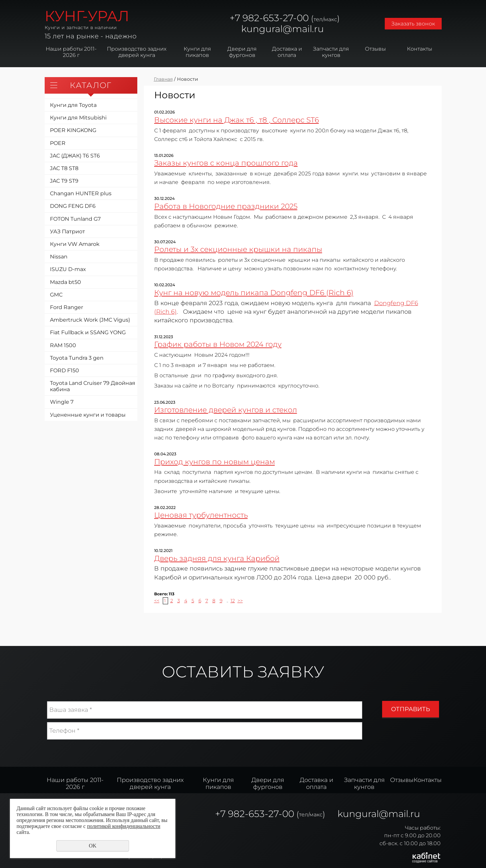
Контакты (420, 49)
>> (240, 601)
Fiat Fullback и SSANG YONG (88, 332)
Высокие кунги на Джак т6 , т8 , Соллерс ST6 (237, 120)
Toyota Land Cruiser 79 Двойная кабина (93, 386)
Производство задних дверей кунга (137, 52)
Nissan (59, 257)
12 (233, 601)
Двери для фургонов (242, 52)
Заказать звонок (413, 24)
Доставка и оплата (287, 52)
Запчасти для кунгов (331, 52)
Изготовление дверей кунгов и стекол (226, 410)
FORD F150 (65, 370)
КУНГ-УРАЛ (87, 16)
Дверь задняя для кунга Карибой (217, 558)
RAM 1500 (63, 345)
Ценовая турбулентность (201, 515)
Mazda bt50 (66, 282)
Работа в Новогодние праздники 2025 (226, 206)
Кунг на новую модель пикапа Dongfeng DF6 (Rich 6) (254, 293)
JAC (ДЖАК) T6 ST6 (75, 156)
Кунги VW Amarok (75, 244)
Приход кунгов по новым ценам (215, 462)
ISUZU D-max (68, 269)
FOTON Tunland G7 (75, 219)
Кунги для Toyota (73, 105)
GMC (56, 295)
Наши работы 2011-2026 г (71, 52)
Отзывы (375, 49)
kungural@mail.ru (283, 29)
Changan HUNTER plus (81, 193)
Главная (163, 79)
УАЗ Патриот (67, 231)
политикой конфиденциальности (124, 826)
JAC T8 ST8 (64, 168)
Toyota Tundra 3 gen (77, 358)
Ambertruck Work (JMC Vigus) (90, 320)
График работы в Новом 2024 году (218, 344)
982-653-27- (268, 18)
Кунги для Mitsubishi (78, 118)
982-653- (248, 814)
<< (157, 601)
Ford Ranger (66, 307)
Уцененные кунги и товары (88, 415)
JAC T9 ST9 (64, 181)
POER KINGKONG (73, 130)
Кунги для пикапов (197, 52)
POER (58, 143)
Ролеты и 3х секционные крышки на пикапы (238, 249)
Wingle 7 (62, 402)
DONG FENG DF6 (73, 206)
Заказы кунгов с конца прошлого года (226, 163)
